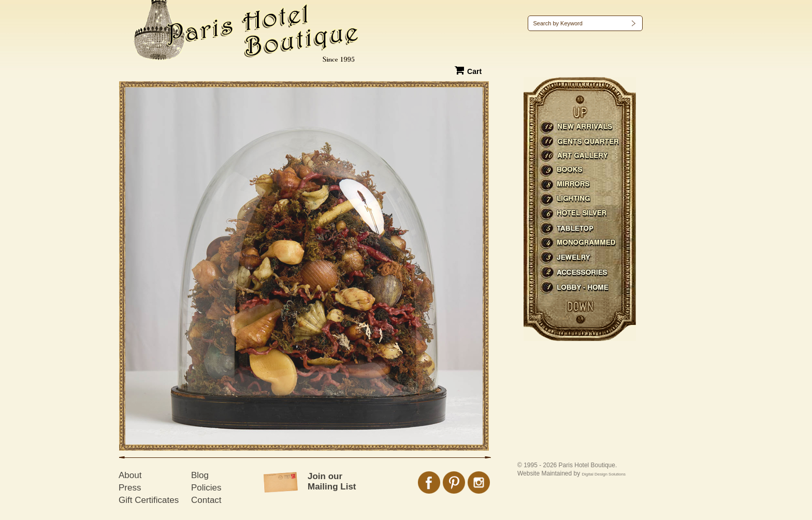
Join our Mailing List (332, 481)
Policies (206, 488)
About (130, 475)
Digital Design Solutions (604, 474)
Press (130, 488)
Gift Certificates (149, 500)
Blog (200, 475)
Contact (206, 500)
